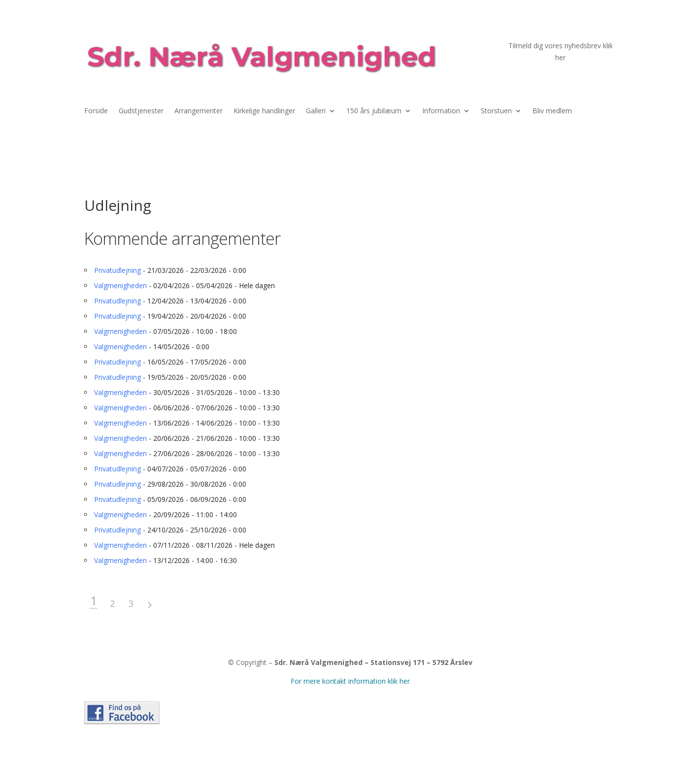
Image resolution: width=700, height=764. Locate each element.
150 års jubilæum (374, 111)
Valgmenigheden (120, 285)
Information (441, 111)
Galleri (316, 111)
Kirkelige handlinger (264, 111)
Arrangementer (199, 111)
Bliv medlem (552, 111)
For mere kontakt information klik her (350, 681)
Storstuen (496, 111)
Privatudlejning (117, 270)
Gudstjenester (141, 111)
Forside (96, 111)
